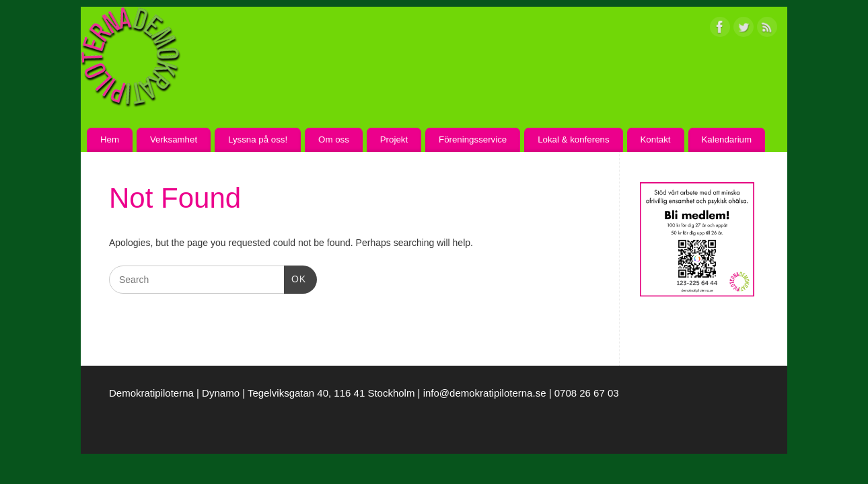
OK (295, 278)
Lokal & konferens (573, 139)
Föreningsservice (473, 139)
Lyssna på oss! (258, 139)
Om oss (334, 139)
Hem (110, 139)
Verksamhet (174, 139)
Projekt (394, 139)
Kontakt (655, 139)
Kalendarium (726, 139)
